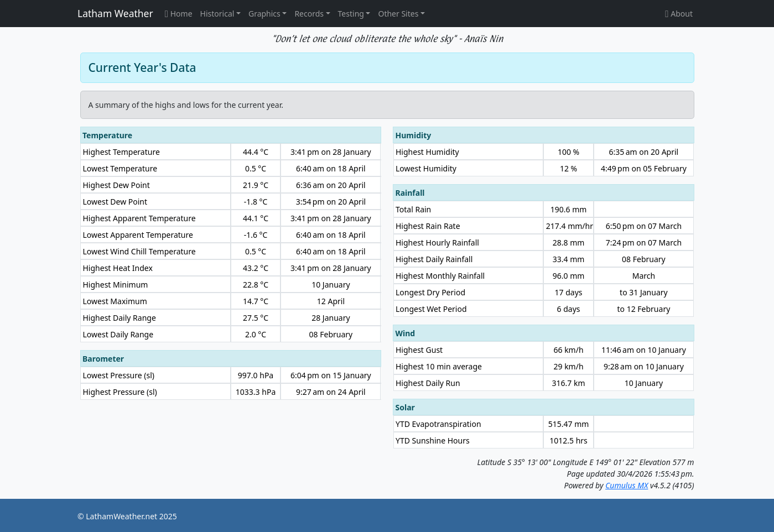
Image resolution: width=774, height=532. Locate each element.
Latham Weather (115, 13)
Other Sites (398, 14)
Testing (351, 14)
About (679, 14)
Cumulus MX (627, 485)
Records (309, 14)
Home (179, 14)
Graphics (264, 14)
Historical (217, 14)
